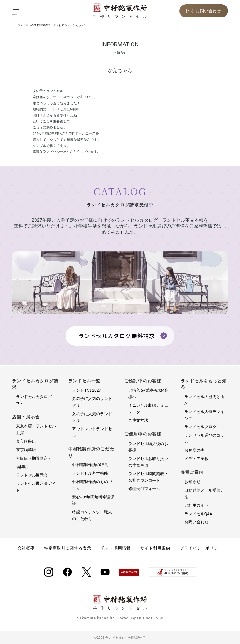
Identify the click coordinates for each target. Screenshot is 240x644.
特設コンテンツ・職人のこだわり (92, 515)
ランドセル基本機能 (90, 473)
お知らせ (192, 482)
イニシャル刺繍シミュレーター (148, 409)
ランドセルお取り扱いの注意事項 (148, 462)
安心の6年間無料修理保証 (93, 500)
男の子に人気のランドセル (92, 402)
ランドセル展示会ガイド (36, 487)
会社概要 (26, 548)
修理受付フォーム (144, 489)
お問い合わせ (196, 522)
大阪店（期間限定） (34, 458)
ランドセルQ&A (198, 514)
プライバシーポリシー (201, 548)
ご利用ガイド (196, 505)
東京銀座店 (26, 441)
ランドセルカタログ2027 (34, 400)
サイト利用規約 (155, 548)
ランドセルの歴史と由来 (204, 400)
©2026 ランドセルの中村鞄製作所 (120, 638)
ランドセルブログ (200, 427)
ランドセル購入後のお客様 (148, 447)
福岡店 (22, 467)
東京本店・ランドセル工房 (36, 429)
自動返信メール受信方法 (204, 494)
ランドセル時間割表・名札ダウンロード (148, 477)
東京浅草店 (26, 450)
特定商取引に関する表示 (68, 548)
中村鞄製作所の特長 (90, 465)
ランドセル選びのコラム (204, 439)
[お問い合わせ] (204, 11)
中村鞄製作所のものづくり (92, 485)
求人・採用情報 (116, 548)
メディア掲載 (196, 459)
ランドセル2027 (86, 390)
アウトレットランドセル (92, 432)
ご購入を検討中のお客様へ (148, 394)
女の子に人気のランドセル (92, 417)
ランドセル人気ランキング (204, 415)
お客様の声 (194, 450)
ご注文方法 (138, 420)
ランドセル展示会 (32, 475)
